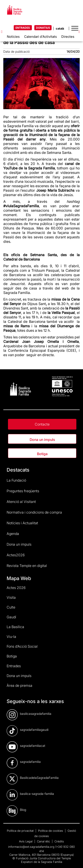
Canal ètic (44, 841)
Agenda (13, 534)
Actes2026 (16, 555)
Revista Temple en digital (27, 566)
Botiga (42, 454)
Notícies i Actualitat (22, 523)
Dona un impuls (42, 440)
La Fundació (16, 480)
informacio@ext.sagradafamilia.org (31, 847)
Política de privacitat (21, 831)
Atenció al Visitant (21, 502)
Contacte (42, 424)
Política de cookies (51, 831)
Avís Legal (26, 841)
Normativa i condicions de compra (34, 512)
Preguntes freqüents (23, 491)
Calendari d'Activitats (41, 37)
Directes (68, 37)
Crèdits (59, 841)
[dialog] (75, 859)
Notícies (13, 37)
